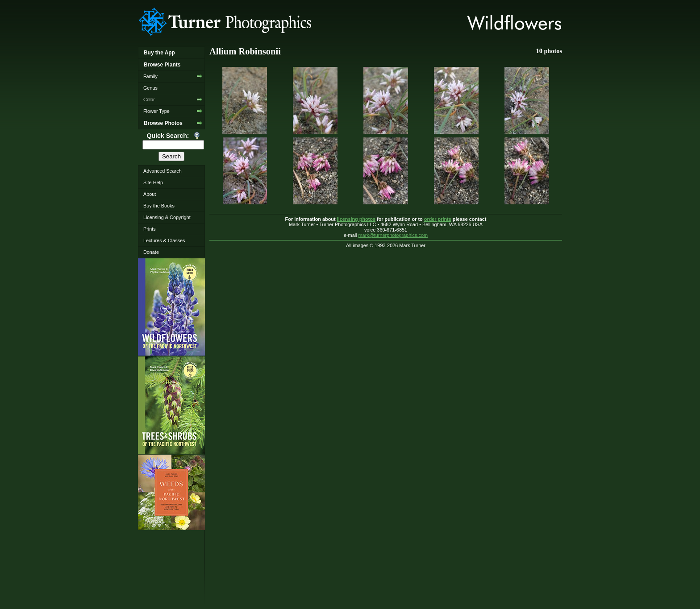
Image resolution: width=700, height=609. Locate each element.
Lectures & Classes (164, 240)
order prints (438, 219)
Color (149, 99)
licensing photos (356, 219)
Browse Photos (163, 123)
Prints (150, 229)
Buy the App (159, 53)
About (150, 194)
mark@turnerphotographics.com (393, 235)
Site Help (153, 182)
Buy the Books (159, 206)
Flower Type (156, 111)
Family (150, 76)
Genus (150, 88)
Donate (151, 252)
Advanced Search (162, 171)
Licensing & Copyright (167, 217)
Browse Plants (162, 65)
